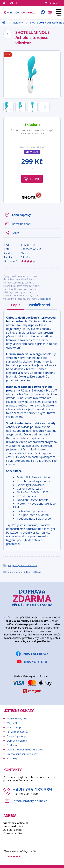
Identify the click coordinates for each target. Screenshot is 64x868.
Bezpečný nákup (16, 736)
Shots (24, 253)
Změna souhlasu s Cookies (22, 754)
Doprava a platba (17, 741)
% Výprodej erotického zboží (22, 565)
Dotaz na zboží (21, 224)
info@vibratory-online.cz (30, 801)
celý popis (46, 299)
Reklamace (13, 745)
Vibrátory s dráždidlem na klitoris (24, 572)
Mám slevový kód (17, 718)
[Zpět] (8, 34)
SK (17, 3)
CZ (12, 3)
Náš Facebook (36, 654)
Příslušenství (41, 305)
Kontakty (12, 758)
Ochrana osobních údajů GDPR (25, 749)
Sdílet (15, 233)
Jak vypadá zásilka (17, 732)
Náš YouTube (36, 662)
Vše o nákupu (15, 727)
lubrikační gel (46, 529)
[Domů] (5, 3)
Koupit (35, 179)
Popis (16, 305)
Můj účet (12, 723)
